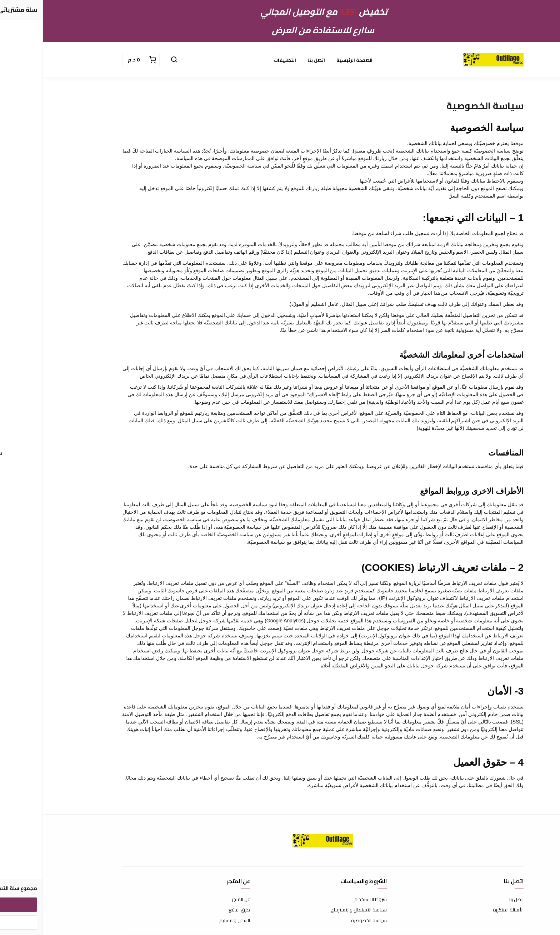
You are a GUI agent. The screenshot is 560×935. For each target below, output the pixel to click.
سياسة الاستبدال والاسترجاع (316, 910)
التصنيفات (242, 60)
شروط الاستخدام (328, 900)
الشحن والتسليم (192, 921)
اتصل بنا (273, 60)
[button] (131, 60)
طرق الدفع (196, 910)
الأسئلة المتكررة (465, 910)
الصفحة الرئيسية (312, 60)
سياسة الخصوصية (326, 921)
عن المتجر (198, 900)
